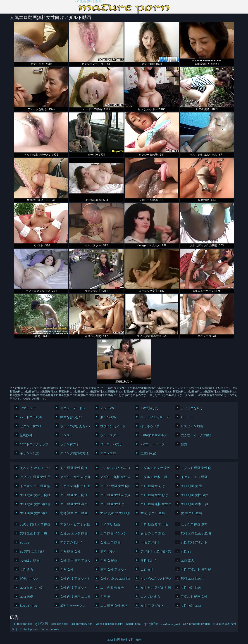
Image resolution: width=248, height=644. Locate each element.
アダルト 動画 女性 (194, 597)
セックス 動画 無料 (194, 524)
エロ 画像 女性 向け (34, 513)
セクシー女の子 (31, 426)
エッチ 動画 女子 (112, 588)
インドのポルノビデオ (154, 579)
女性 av (186, 551)
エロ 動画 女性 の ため (114, 495)
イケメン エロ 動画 (194, 477)
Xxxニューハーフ (153, 444)
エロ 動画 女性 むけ (154, 495)
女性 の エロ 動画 (153, 533)
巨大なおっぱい (71, 417)
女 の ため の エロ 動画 (114, 513)
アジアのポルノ (71, 542)
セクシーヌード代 (73, 408)
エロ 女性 (147, 569)
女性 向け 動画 (191, 588)
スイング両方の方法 (74, 453)
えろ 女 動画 (109, 560)
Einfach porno (29, 629)
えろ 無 (105, 597)
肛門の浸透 (108, 417)
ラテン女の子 (70, 444)
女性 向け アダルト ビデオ (74, 579)
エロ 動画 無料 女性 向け (89, 1)
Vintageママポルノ (154, 435)
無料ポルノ (108, 551)
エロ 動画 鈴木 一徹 (194, 504)
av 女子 (25, 542)
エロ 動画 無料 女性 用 (154, 504)
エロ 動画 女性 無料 (114, 606)
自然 (184, 444)
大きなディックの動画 (195, 435)
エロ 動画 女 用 (191, 486)
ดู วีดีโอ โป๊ (42, 624)
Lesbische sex (59, 624)
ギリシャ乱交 (29, 453)
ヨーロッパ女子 (111, 444)
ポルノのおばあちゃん (74, 426)
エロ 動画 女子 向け (74, 495)
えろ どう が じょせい (34, 468)
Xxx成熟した (149, 408)
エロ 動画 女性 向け (194, 495)
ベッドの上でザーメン (154, 417)
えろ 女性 (67, 569)
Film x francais (23, 624)
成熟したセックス (73, 606)
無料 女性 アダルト (114, 569)
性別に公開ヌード (113, 426)
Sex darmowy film (82, 624)
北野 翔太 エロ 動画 (74, 513)
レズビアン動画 (192, 426)
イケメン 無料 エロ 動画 (74, 486)
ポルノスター (110, 435)
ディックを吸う (192, 408)
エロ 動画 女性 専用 (74, 504)
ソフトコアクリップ (34, 444)
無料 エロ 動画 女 (193, 579)
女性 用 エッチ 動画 (74, 533)
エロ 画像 (27, 597)
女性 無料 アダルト (194, 542)
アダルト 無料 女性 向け (114, 477)
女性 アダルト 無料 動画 (195, 569)
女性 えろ (27, 569)
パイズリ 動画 (110, 524)
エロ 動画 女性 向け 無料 (34, 504)
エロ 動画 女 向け (153, 486)
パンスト (67, 435)
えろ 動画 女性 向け (74, 468)
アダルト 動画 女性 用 (34, 477)
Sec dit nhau (29, 606)
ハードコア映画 (31, 417)
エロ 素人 (187, 560)
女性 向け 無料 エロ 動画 (74, 597)
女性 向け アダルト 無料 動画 (154, 588)
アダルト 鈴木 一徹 (154, 477)
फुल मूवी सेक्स (151, 624)
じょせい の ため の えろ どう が (114, 468)
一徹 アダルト (150, 542)
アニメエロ (108, 453)
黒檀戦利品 (148, 453)
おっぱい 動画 (30, 560)
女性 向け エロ (191, 606)
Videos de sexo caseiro (109, 624)
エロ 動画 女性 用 (112, 504)
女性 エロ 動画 (110, 542)
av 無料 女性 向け (32, 551)
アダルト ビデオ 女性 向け (154, 468)
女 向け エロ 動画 (153, 513)
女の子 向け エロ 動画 (34, 524)
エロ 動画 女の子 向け (34, 495)
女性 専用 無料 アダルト (74, 560)
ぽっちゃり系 (150, 426)
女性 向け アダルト (74, 588)
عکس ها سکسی (171, 624)
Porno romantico (51, 629)
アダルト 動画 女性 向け (195, 468)
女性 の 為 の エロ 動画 (114, 579)
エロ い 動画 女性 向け (114, 486)
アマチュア (28, 408)
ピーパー (187, 417)
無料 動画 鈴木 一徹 (34, 533)
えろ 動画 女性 (70, 551)
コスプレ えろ (150, 597)
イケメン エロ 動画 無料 (34, 486)
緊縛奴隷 (26, 435)
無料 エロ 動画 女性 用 (195, 533)
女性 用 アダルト (152, 606)
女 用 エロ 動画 (191, 513)
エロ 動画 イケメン (114, 533)
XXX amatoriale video (196, 624)
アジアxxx (107, 408)
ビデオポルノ (29, 579)
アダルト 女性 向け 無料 (74, 477)
